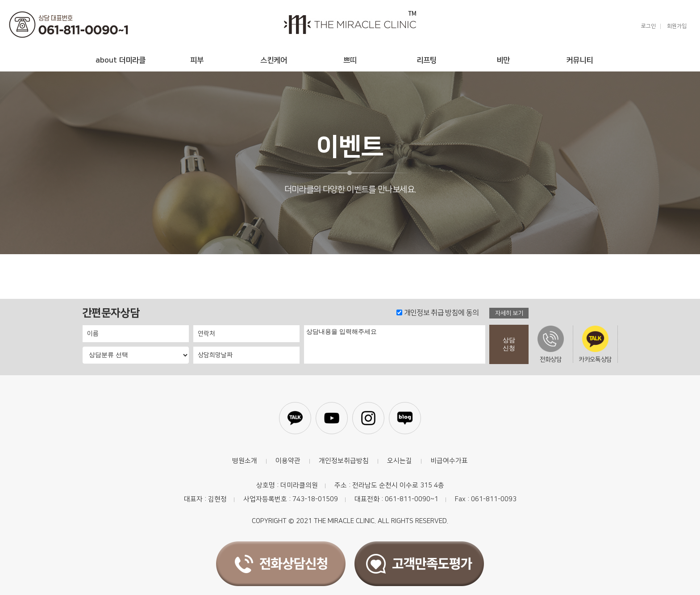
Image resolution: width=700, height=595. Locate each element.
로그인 (648, 26)
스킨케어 (274, 60)
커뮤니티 (579, 60)
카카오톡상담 (595, 344)
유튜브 (332, 418)
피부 (197, 60)
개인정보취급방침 (344, 461)
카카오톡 (295, 418)
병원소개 (245, 461)
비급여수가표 (449, 461)
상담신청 (509, 344)
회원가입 (677, 26)
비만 (503, 60)
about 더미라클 (121, 60)
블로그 (405, 418)
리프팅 (427, 60)
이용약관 (288, 461)
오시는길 (400, 461)
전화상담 (551, 344)
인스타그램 (368, 418)
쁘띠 (350, 60)
